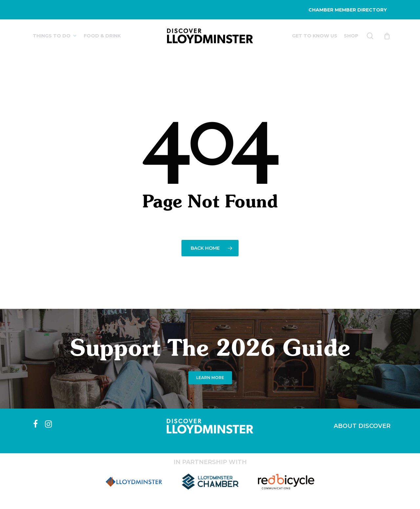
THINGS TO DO (55, 36)
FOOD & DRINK (102, 36)
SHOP (351, 36)
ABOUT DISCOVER (362, 426)
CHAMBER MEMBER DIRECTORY (348, 10)
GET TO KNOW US (315, 36)
